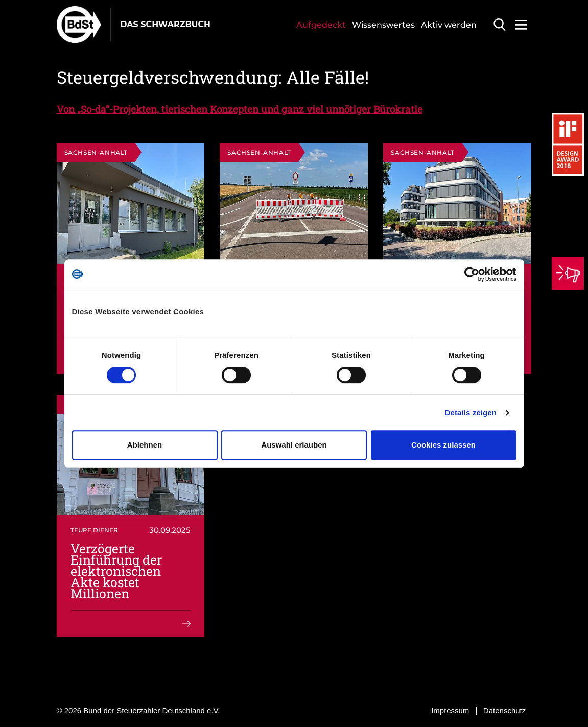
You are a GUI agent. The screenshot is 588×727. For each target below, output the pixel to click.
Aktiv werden (449, 25)
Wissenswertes (383, 25)
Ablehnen (145, 445)
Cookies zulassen (443, 445)
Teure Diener (94, 530)
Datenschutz (504, 710)
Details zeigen (471, 413)
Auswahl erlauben (294, 445)
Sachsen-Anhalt (96, 153)
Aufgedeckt (321, 25)
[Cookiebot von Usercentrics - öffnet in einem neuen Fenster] (472, 274)
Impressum (450, 710)
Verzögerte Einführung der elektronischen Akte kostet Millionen (116, 571)
